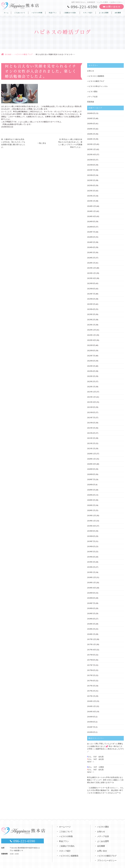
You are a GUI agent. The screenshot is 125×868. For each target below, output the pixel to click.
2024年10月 (91, 215)
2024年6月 (91, 236)
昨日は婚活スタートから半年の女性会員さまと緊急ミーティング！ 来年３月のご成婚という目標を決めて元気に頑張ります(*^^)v (105, 774)
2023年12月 (91, 267)
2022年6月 (91, 359)
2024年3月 (91, 251)
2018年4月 (91, 615)
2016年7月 (91, 722)
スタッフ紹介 (88, 13)
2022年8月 (91, 348)
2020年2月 (91, 502)
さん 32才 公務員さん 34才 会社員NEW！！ (95, 764)
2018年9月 (91, 589)
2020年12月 (91, 451)
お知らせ (91, 71)
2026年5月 (91, 118)
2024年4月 (91, 246)
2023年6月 (91, 297)
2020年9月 (91, 466)
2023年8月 (91, 287)
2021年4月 (91, 430)
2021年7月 (91, 415)
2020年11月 (91, 456)
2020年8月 (91, 471)
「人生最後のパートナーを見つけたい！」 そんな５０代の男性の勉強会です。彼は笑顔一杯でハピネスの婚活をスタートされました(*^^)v (105, 785)
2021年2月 (91, 441)
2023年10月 (91, 277)
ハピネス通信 (92, 91)
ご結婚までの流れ (70, 13)
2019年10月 (91, 522)
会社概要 (118, 13)
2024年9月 (91, 220)
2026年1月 (91, 139)
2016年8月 (91, 717)
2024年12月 (91, 205)
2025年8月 (91, 164)
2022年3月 (91, 374)
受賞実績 (91, 102)
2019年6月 (91, 543)
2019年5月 (91, 548)
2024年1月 (91, 261)
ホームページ (65, 821)
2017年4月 (91, 676)
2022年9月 (91, 343)
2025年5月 (91, 180)
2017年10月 (91, 645)
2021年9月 (91, 405)
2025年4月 (91, 185)
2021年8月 (91, 410)
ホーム (6, 13)
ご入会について (20, 13)
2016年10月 (91, 707)
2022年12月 (91, 328)
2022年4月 (91, 369)
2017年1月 (91, 691)
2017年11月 (91, 640)
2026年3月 (91, 128)
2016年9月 (91, 712)
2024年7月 (91, 231)
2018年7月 (91, 599)
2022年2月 (91, 379)
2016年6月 (91, 727)
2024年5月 (91, 241)
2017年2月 (91, 686)
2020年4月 (91, 492)
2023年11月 (91, 272)
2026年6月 (91, 113)
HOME (8, 54)
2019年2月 (91, 563)
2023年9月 (91, 282)
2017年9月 (91, 650)
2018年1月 (91, 630)
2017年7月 (91, 661)
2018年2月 (91, 625)
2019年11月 (91, 517)
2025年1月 (91, 200)
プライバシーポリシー (107, 855)
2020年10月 (91, 461)
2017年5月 (91, 671)
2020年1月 (91, 507)
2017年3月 (91, 681)
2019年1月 (91, 568)
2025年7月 (91, 169)
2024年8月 (91, 226)
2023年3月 (91, 313)
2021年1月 (91, 446)
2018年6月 (91, 604)
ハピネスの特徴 (37, 13)
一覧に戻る (42, 143)
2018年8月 (91, 594)
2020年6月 (91, 481)
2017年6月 (91, 666)
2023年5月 (91, 302)
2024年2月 (91, 256)
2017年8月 (91, 655)
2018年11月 (91, 579)
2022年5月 (91, 364)
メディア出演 (92, 96)
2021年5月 (91, 425)
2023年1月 (91, 323)
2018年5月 (91, 609)
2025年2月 (91, 195)
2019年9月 (91, 528)
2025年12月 (91, 144)
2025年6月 (91, 174)
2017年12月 (91, 635)
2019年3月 (91, 558)
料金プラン (53, 13)
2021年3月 (91, 435)
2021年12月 (91, 389)
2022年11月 (91, 333)
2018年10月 (91, 584)
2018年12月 (91, 574)
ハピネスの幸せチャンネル (97, 86)
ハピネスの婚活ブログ (24, 54)
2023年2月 (91, 318)
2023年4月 (91, 307)
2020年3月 (91, 497)
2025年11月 (91, 149)
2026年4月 (91, 123)
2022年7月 (91, 354)
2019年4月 (91, 553)
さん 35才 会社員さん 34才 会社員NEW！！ (95, 754)
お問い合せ (102, 845)
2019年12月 (91, 512)
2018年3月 (91, 620)
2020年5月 (91, 487)
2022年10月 (91, 338)
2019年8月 (91, 533)
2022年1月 (91, 384)
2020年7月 (91, 476)
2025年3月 (91, 190)
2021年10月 (91, 400)
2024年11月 (91, 210)
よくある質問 (104, 13)
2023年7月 (91, 292)
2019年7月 (91, 538)
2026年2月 (91, 133)
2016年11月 (91, 702)
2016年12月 (91, 696)
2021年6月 (91, 420)
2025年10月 (91, 154)
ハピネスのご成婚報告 (96, 76)
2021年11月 (91, 394)
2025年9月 (91, 159)
